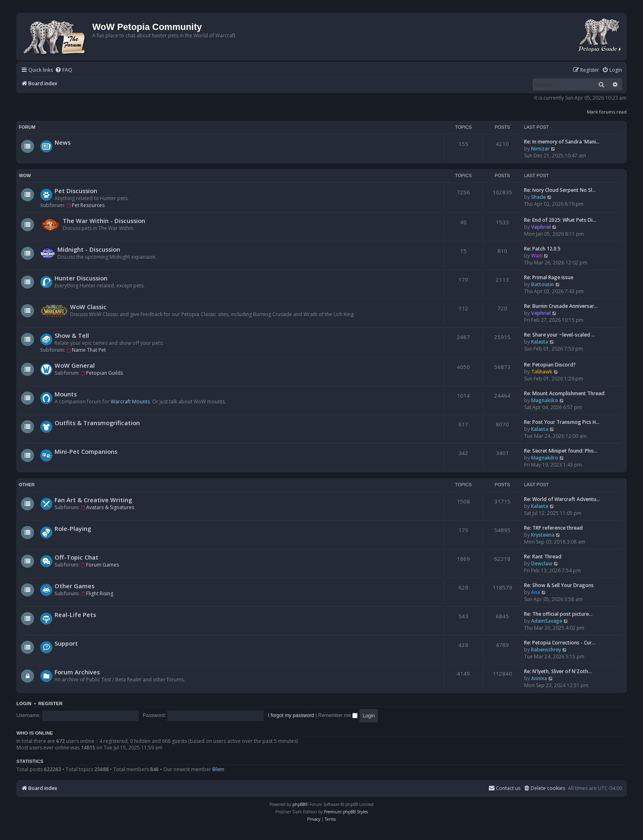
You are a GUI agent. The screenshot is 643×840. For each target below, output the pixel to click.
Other (27, 485)
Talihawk (542, 372)
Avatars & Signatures (107, 507)
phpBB (299, 804)
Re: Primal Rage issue (549, 277)
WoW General (75, 365)
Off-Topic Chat (76, 557)
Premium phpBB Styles (346, 812)
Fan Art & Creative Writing (93, 500)
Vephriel (541, 227)
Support (66, 643)
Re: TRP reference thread (553, 528)
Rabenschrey (546, 650)
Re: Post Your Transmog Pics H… (562, 422)
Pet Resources (86, 205)
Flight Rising (97, 593)
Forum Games (100, 565)
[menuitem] (64, 70)
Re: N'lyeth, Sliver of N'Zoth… (558, 671)
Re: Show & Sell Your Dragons (559, 585)
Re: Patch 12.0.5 (542, 249)
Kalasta (540, 342)
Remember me (338, 715)
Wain (537, 256)
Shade (538, 197)
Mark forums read (607, 112)
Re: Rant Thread (543, 557)
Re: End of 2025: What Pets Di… (560, 220)
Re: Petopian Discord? (550, 365)
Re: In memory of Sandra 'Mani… (562, 142)
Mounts (66, 394)
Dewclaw (542, 563)
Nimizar (540, 149)
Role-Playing (73, 528)
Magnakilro (545, 400)
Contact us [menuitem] (504, 788)
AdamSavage (547, 621)
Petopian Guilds (102, 373)
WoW (25, 175)
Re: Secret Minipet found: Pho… (561, 451)
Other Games (74, 586)
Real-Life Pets (75, 615)
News (63, 142)
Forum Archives (77, 672)
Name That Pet (86, 350)
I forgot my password (291, 715)
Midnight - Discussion (89, 249)
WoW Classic (88, 307)
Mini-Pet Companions (86, 451)
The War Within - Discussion (104, 221)
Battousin (543, 284)
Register (50, 703)
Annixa (539, 678)
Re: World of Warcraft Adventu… (562, 499)
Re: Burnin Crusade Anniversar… (561, 306)
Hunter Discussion (81, 278)
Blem (218, 769)
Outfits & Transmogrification (97, 423)
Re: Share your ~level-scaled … (560, 335)
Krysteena (543, 535)
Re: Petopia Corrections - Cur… (560, 643)
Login (24, 703)
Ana (536, 592)
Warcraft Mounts (130, 402)
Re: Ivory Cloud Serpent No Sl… (560, 190)
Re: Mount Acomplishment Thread (564, 393)
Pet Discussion (76, 191)
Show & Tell (72, 335)
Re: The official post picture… (558, 614)
